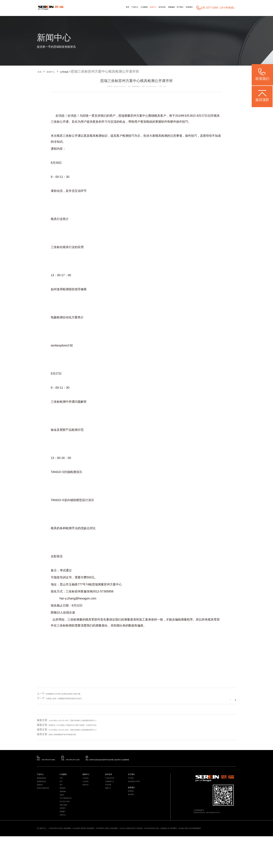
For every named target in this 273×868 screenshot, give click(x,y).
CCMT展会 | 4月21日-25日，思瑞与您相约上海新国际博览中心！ (86, 720)
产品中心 (106, 8)
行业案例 (120, 8)
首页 (95, 8)
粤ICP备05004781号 (224, 819)
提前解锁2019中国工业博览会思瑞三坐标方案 (72, 694)
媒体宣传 (87, 793)
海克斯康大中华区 (137, 788)
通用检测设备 (44, 783)
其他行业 (64, 839)
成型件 (63, 808)
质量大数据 (66, 824)
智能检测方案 (44, 788)
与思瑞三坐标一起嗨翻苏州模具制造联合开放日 (73, 698)
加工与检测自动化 (69, 814)
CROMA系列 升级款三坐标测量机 (146, 855)
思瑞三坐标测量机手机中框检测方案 (69, 734)
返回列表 (223, 698)
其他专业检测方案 (46, 798)
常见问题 (110, 793)
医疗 (62, 793)
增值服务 (160, 8)
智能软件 (42, 793)
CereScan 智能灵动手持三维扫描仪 (184, 855)
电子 (62, 788)
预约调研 (133, 806)
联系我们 (187, 8)
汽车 (62, 783)
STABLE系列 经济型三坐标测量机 (73, 855)
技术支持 (147, 8)
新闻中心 (134, 8)
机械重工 (64, 834)
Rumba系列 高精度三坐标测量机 (109, 855)
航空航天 (64, 829)
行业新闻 (87, 788)
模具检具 (64, 798)
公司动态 (76, 72)
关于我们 (173, 8)
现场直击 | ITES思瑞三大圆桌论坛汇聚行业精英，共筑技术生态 (84, 725)
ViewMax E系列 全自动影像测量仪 (78, 859)
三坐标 (55, 122)
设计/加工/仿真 (67, 819)
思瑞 (121, 116)
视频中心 (110, 798)
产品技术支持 (112, 783)
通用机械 (64, 803)
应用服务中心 (112, 788)
